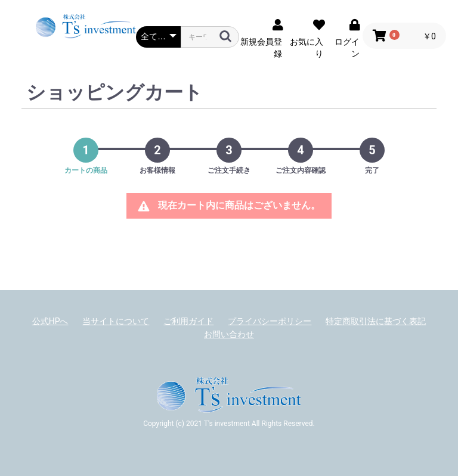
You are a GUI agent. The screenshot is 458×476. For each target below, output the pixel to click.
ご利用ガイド (188, 321)
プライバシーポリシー (270, 321)
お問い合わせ (229, 334)
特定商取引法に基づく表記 (376, 321)
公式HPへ (50, 321)
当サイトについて (116, 321)
